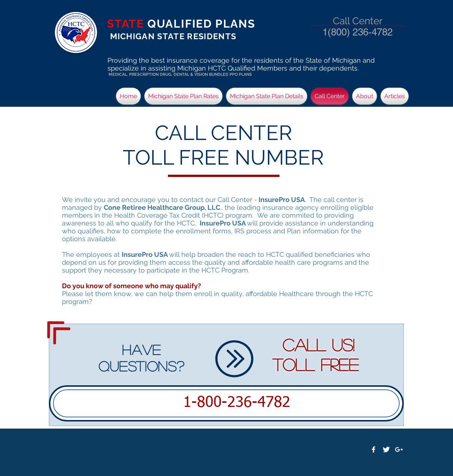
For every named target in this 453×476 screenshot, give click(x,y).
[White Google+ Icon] (399, 449)
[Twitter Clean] (386, 449)
